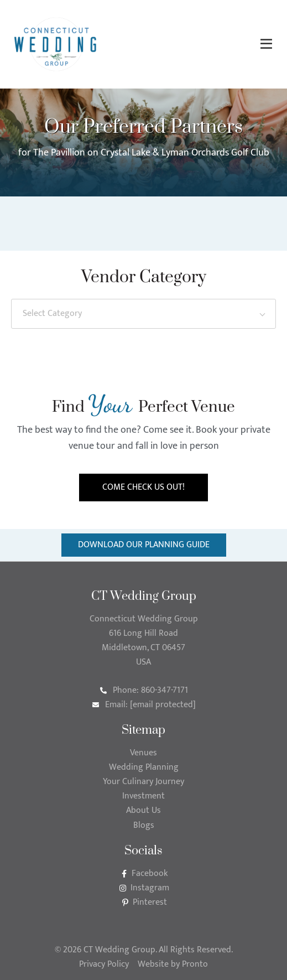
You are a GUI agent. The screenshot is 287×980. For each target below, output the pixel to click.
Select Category (52, 313)
